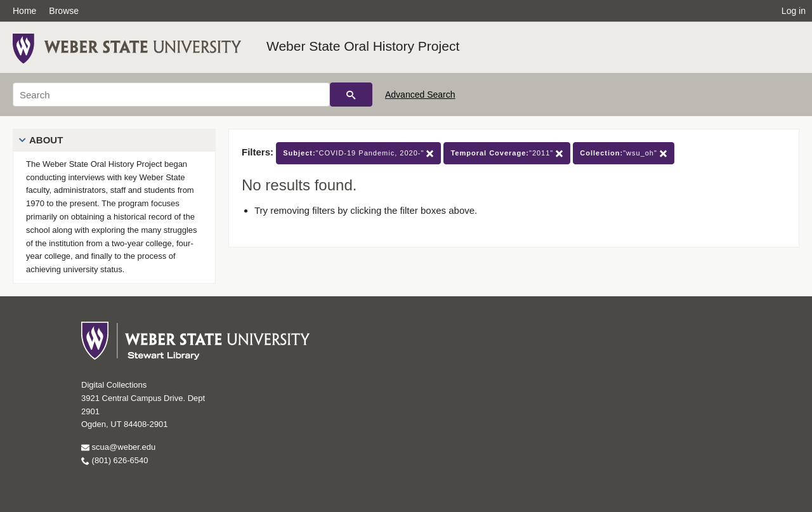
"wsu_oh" (624, 153)
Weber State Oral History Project (363, 46)
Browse (64, 11)
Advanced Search (420, 95)
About (46, 140)
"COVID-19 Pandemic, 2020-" (358, 153)
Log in (794, 11)
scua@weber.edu (118, 447)
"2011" (507, 153)
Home (24, 11)
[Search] (171, 95)
